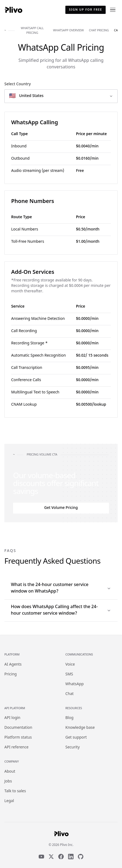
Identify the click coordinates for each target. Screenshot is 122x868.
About (10, 772)
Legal (9, 801)
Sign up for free (86, 10)
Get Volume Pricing (61, 508)
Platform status (18, 738)
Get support (76, 738)
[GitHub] (81, 857)
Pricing (10, 674)
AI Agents (13, 665)
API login (12, 718)
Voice (70, 665)
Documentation (18, 728)
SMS (69, 674)
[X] (51, 857)
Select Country (18, 84)
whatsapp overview (68, 31)
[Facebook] (61, 857)
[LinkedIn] (71, 857)
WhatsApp (74, 684)
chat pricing (99, 31)
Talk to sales (15, 791)
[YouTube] (41, 857)
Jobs (8, 781)
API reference (16, 747)
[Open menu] (113, 10)
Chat (69, 694)
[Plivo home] (13, 10)
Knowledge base (80, 728)
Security (73, 747)
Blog (69, 718)
